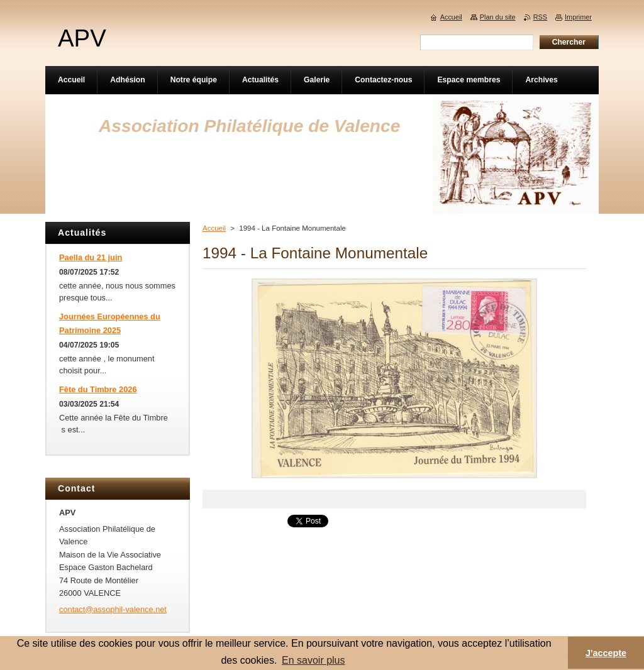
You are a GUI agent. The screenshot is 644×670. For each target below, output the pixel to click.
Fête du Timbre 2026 (98, 389)
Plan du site (498, 17)
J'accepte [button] (606, 653)
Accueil (214, 228)
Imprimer (578, 17)
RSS (540, 17)
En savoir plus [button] (314, 660)
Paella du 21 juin (91, 257)
